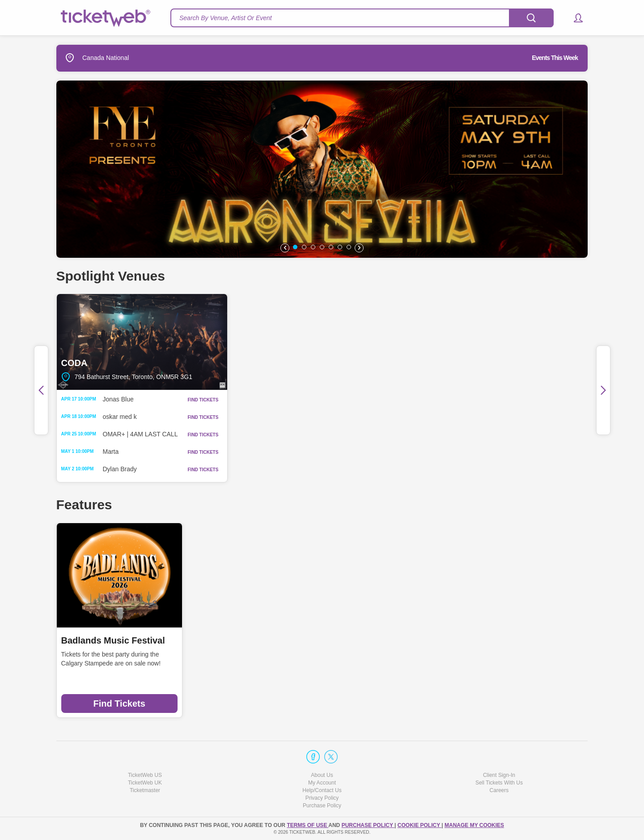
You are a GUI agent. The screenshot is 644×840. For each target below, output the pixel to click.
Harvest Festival (231, 640)
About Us (322, 775)
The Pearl (322, 342)
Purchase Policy (322, 806)
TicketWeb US (145, 775)
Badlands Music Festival (113, 640)
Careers (499, 790)
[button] (574, 18)
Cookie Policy (419, 825)
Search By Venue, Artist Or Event (226, 18)
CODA (142, 342)
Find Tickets (119, 704)
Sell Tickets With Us (499, 783)
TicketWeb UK (145, 783)
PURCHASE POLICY (368, 825)
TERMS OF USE (307, 825)
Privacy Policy (322, 798)
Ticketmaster (145, 790)
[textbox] (362, 18)
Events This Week (555, 58)
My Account (322, 783)
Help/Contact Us (322, 790)
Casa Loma (355, 640)
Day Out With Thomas (513, 640)
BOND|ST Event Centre (502, 342)
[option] (322, 169)
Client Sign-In (499, 775)
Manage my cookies (474, 825)
